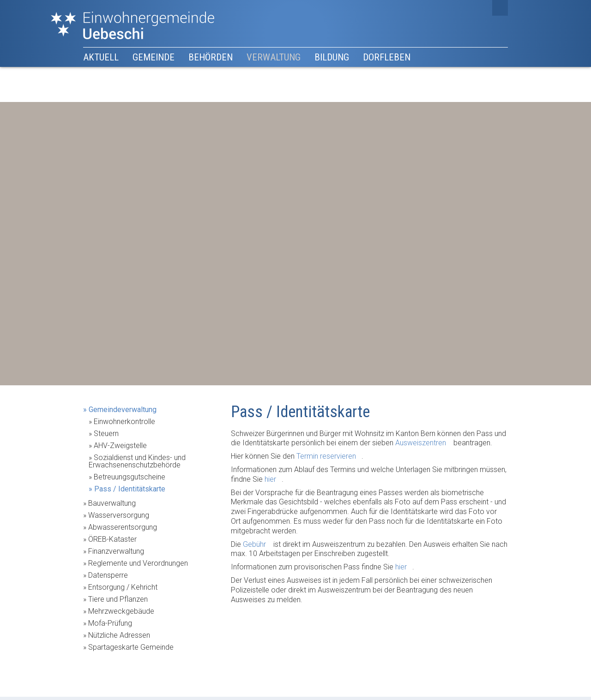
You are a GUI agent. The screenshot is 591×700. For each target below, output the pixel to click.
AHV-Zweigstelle (120, 446)
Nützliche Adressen (119, 635)
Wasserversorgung (119, 515)
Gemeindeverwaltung (123, 410)
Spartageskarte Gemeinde (131, 647)
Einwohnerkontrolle (124, 422)
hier (270, 479)
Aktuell (101, 57)
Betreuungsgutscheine (130, 477)
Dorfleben (387, 57)
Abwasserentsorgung (123, 527)
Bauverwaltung (112, 503)
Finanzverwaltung (116, 551)
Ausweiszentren (421, 443)
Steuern (106, 434)
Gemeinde (154, 57)
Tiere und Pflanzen (118, 599)
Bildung (332, 57)
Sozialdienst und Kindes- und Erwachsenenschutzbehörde (137, 461)
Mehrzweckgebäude (121, 611)
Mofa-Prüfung (110, 623)
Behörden (211, 57)
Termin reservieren (326, 456)
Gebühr (254, 544)
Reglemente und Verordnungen (138, 563)
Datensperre (108, 575)
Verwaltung (274, 57)
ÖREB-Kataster (112, 539)
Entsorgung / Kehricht (123, 587)
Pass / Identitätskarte (130, 489)
